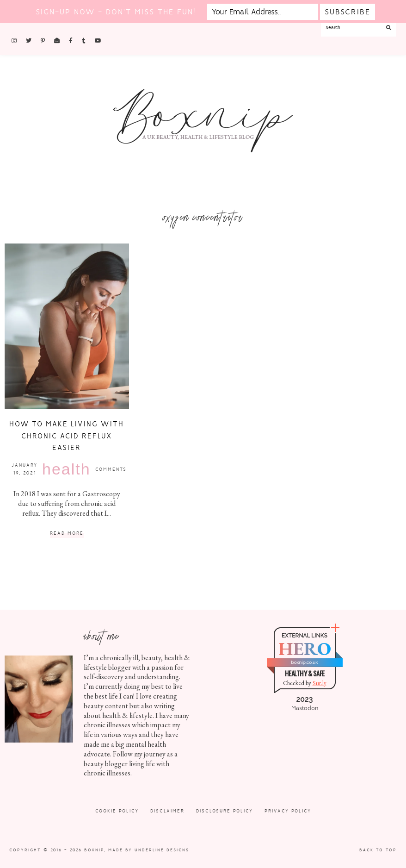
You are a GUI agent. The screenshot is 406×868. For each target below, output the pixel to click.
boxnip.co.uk (304, 662)
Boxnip (94, 850)
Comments (111, 469)
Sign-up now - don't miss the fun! (116, 12)
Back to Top (378, 850)
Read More (67, 534)
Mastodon (305, 708)
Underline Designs (162, 850)
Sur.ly (320, 683)
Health (66, 469)
